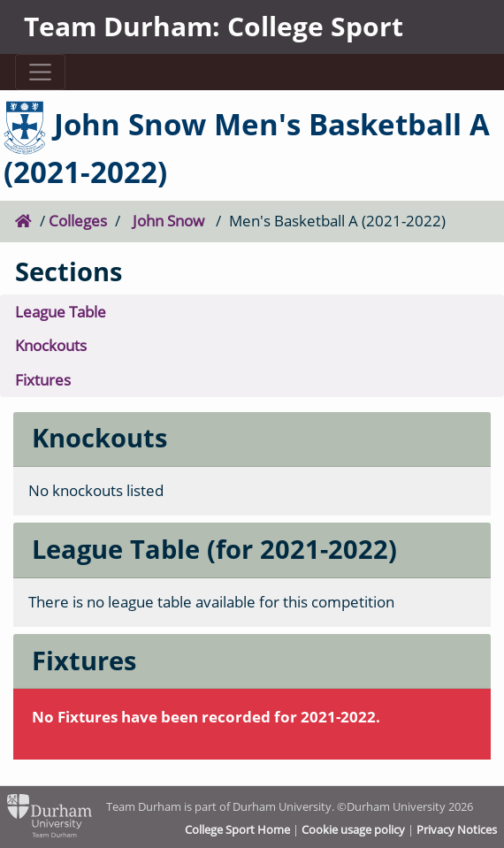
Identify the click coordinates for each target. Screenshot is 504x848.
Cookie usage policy (353, 829)
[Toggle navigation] (41, 72)
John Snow (168, 221)
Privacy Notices (457, 829)
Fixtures (43, 380)
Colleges (78, 221)
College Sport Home (237, 829)
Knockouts (51, 345)
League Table (61, 312)
